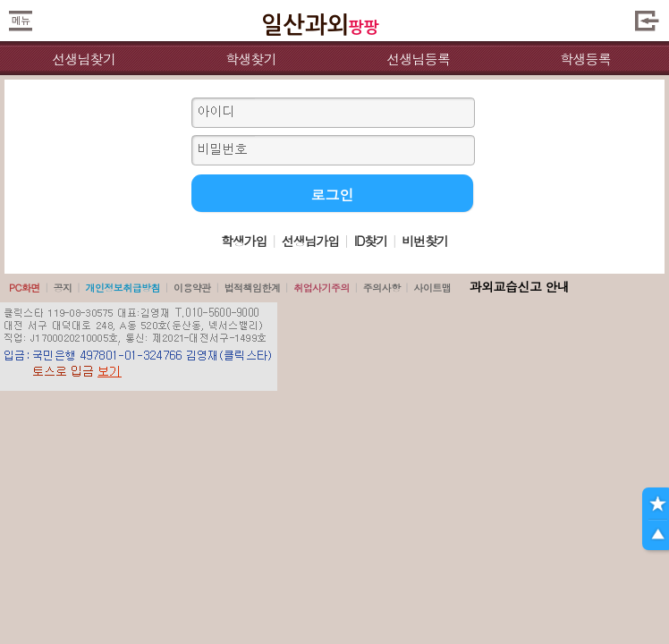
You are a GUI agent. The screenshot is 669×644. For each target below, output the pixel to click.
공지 (63, 288)
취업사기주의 (322, 288)
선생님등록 (418, 59)
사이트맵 (432, 288)
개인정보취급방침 (123, 288)
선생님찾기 (84, 59)
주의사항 (382, 288)
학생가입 (244, 241)
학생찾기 (251, 59)
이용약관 (192, 288)
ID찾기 (371, 241)
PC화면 (25, 288)
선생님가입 (310, 241)
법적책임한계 (253, 288)
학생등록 (585, 59)
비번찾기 (425, 241)
